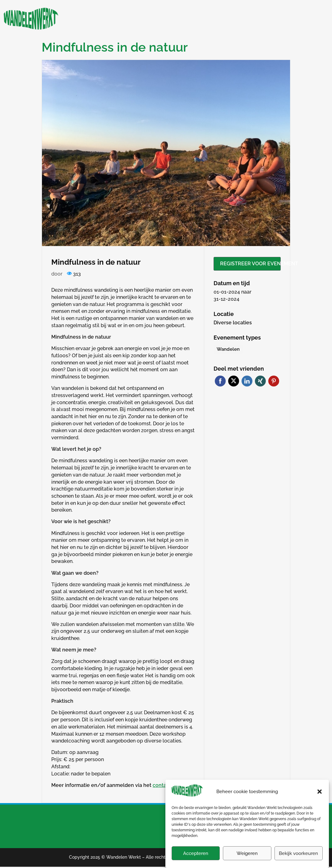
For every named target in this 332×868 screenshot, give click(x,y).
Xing (260, 381)
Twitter (234, 381)
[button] (320, 799)
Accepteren (196, 861)
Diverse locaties (233, 323)
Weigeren (247, 861)
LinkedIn (247, 381)
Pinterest (274, 381)
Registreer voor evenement (250, 264)
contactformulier (173, 785)
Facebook (220, 381)
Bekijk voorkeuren (298, 861)
